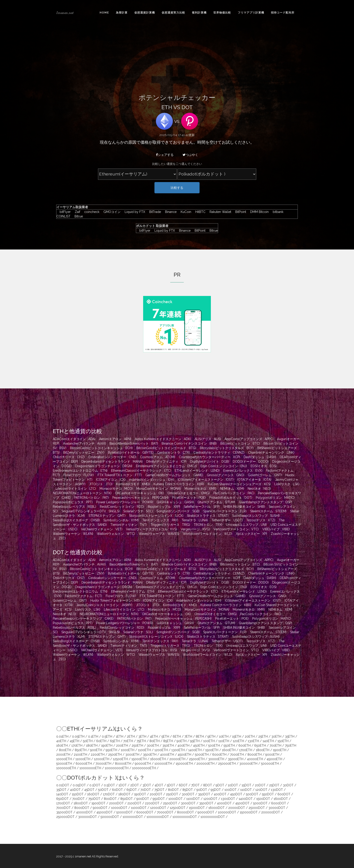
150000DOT (249, 812)
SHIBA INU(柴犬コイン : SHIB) (244, 507)
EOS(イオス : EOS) (264, 466)
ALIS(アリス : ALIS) (208, 439)
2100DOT (134, 803)
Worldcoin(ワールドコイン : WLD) (208, 534)
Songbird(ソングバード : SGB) (178, 511)
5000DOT (260, 803)
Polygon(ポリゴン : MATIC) (275, 498)
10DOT (233, 785)
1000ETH (128, 750)
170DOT (109, 794)
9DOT (220, 785)
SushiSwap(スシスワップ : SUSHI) (256, 516)
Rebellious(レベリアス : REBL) (75, 507)
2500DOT (170, 803)
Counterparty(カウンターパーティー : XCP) (209, 457)
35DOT (61, 790)
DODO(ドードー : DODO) (251, 462)
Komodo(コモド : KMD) (133, 484)
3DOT (147, 785)
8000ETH (255, 755)
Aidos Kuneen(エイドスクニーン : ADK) (163, 439)
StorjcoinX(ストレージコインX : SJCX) (156, 516)
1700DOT (63, 803)
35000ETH (236, 759)
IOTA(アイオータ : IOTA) (254, 480)
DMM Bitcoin (258, 212)
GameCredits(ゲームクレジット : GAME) (174, 475)
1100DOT (193, 799)
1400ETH (195, 750)
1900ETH (280, 750)
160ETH (62, 746)
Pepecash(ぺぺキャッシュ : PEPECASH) (141, 498)
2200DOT (152, 803)
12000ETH (102, 759)
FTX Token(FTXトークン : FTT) (120, 475)
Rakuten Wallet (219, 212)
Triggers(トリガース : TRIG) (170, 525)
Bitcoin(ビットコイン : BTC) (240, 443)
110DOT (246, 790)
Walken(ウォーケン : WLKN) (73, 534)
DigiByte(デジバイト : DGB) (210, 462)
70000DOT (165, 812)
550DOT (268, 794)
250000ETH (227, 764)
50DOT (103, 790)
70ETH (128, 741)
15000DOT (197, 808)
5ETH (165, 736)
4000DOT (224, 803)
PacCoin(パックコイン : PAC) (234, 493)
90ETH (182, 741)
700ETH (275, 746)
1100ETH (144, 750)
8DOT (208, 785)
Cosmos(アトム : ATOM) (158, 457)
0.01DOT (63, 785)
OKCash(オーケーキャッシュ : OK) (140, 493)
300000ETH (248, 764)
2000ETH (63, 755)
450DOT (236, 794)
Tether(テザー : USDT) (227, 520)
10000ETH (64, 759)
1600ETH (229, 750)
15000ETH (139, 759)
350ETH (168, 746)
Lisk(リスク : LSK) (287, 484)
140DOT (62, 794)
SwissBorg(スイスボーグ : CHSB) (76, 520)
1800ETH (263, 750)
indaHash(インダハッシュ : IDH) (152, 480)
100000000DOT (185, 817)
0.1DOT (95, 785)
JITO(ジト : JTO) (101, 484)
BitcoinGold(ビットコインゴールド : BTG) (166, 448)
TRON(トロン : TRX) (208, 525)
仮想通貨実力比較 (173, 13)
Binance (170, 212)
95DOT (216, 790)
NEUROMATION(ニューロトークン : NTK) (82, 493)
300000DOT (87, 817)
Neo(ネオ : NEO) (259, 489)
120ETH (238, 741)
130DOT (277, 790)
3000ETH (132, 755)
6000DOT (279, 803)
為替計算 (122, 13)
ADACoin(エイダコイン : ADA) (74, 439)
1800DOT (81, 803)
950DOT (159, 799)
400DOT (220, 794)
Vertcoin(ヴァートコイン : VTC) (236, 529)
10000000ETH (90, 768)
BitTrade (154, 212)
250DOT (172, 794)
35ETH (290, 736)
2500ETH (115, 755)
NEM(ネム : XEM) (232, 489)
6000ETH (219, 755)
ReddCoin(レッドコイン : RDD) (122, 507)
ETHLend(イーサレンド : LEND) (197, 471)
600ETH (245, 746)
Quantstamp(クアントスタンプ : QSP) (265, 502)
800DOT (110, 799)
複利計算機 (199, 13)
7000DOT (63, 808)
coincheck (91, 212)
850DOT (127, 799)
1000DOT (176, 799)
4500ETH (184, 755)
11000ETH (83, 759)
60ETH (101, 741)
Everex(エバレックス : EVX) (243, 471)
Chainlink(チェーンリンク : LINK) (271, 452)
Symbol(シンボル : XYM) (121, 520)
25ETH (263, 736)
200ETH (122, 746)
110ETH (224, 741)
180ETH (92, 746)
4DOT (159, 785)
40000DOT (84, 812)
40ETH (61, 741)
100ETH (209, 741)
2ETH (131, 736)
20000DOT (237, 808)
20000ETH (177, 759)
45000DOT (105, 812)
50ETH (88, 741)
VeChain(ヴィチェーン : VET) (102, 529)
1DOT (123, 785)
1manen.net (65, 13)
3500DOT (206, 803)
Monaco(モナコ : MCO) (116, 489)
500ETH (214, 746)
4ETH (154, 736)
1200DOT (210, 799)
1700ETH (246, 750)
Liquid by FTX (134, 212)
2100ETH (80, 755)
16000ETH (158, 759)
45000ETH (274, 759)
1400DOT (246, 799)
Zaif (76, 212)
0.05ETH (78, 736)
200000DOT (271, 812)
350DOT (204, 794)
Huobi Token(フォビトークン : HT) (115, 600)
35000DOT (64, 812)
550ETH (229, 746)
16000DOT (217, 808)
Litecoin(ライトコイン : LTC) (76, 489)
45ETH (75, 741)
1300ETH (178, 750)
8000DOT (82, 808)
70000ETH (103, 764)
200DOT (156, 794)
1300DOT (228, 799)
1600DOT (281, 799)
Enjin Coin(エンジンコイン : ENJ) (224, 466)
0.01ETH (62, 736)
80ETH (155, 741)
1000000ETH (66, 768)
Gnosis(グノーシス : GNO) (226, 475)
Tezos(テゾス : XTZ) (261, 520)
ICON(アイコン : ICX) (111, 480)
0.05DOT (79, 785)
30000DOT (277, 808)
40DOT (75, 790)
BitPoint (240, 212)
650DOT (62, 799)
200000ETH (205, 764)
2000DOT (116, 803)
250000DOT (65, 817)
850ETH (81, 750)
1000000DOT (133, 817)
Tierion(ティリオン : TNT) (129, 525)
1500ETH (212, 750)
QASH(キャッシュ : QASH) (175, 502)
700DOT (78, 799)
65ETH (115, 741)
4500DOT (242, 803)
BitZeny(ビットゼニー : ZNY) (84, 452)
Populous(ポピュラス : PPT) (73, 502)
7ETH (188, 736)
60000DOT (145, 812)
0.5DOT (109, 785)
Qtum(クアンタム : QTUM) (216, 502)
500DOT (252, 794)
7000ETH (237, 755)
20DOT (260, 785)
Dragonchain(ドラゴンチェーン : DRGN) (104, 466)
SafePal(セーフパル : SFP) (202, 507)
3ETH (142, 736)
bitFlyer (64, 212)
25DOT (274, 785)
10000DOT (119, 808)
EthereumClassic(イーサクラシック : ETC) (141, 471)
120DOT (261, 790)
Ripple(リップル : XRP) (164, 507)
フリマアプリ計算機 (251, 13)
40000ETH (255, 759)
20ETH (250, 736)
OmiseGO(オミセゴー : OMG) (189, 493)
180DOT (124, 794)
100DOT (231, 790)
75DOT (159, 790)
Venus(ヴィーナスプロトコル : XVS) (151, 529)
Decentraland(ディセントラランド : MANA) (112, 462)
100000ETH (163, 764)
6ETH (177, 736)
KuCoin (185, 212)
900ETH (96, 750)
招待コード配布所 (283, 13)
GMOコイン (111, 212)
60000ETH (84, 764)
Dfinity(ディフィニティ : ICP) (166, 462)
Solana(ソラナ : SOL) (138, 511)
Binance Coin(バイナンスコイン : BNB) (189, 443)
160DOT (93, 794)
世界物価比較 (222, 13)
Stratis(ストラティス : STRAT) (208, 516)
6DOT (183, 785)
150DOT (78, 794)
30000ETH (216, 759)
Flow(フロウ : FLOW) (79, 475)
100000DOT (227, 812)
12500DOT (178, 808)
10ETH (224, 736)
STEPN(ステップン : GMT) (107, 516)
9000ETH (272, 755)
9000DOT (100, 808)
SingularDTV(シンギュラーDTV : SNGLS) (91, 511)
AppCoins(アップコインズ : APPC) (249, 439)
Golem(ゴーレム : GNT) (265, 475)
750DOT (94, 799)
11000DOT (139, 808)
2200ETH (98, 755)
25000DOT (257, 808)
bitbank (277, 212)
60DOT (117, 790)
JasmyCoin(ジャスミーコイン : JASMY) (104, 605)
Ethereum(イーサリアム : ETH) (133, 591)
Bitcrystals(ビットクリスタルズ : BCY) (227, 448)
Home (104, 13)
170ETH (77, 746)
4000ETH (167, 755)
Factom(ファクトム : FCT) (84, 596)
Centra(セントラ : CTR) (174, 452)
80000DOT (185, 812)
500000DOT (110, 817)
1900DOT (98, 803)
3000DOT (188, 803)
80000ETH (123, 764)
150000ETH (184, 764)
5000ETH (202, 755)
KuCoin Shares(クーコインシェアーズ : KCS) (239, 484)
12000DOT (158, 808)
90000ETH (143, 764)
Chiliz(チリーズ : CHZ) (69, 457)
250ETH (137, 746)
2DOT (135, 785)
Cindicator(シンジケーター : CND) (112, 457)
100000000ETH (117, 768)
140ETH (268, 741)
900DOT (143, 799)
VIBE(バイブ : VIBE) (276, 529)
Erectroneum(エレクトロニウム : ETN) (80, 471)
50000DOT (125, 812)
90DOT (202, 790)
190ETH (107, 746)
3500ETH (150, 755)
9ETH (211, 736)
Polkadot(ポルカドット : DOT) (231, 498)
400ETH (183, 746)
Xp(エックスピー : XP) (252, 534)
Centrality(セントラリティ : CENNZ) (219, 452)
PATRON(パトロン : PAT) (92, 498)
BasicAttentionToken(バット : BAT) (134, 443)
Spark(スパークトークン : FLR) (225, 511)
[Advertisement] (177, 59)
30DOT (288, 785)
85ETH (168, 741)
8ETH (200, 736)
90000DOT (206, 812)
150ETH (283, 741)
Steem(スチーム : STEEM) (268, 511)
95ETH (195, 741)
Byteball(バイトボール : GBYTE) (131, 452)
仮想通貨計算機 (145, 13)
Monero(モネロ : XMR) (200, 489)
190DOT (140, 794)
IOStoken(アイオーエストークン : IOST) (206, 480)
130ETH (253, 741)
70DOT (146, 790)
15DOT (246, 785)
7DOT (195, 785)
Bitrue (77, 216)
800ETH (65, 750)
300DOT (188, 794)
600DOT (284, 794)
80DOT (173, 790)
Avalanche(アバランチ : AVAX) (84, 443)
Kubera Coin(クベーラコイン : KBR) (179, 484)
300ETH (153, 746)
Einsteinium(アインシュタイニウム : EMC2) (166, 466)
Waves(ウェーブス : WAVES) (159, 534)
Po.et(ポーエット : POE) (189, 498)
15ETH (237, 736)
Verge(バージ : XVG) (195, 529)
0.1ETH (93, 736)
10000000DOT (158, 817)
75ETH (141, 741)
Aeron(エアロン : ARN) (115, 439)
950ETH (111, 750)
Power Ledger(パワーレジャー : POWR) (125, 502)
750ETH (291, 746)
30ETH (276, 736)
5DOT (171, 785)
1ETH (120, 736)
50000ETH (64, 764)
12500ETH (120, 759)
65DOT (132, 790)
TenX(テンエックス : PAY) (160, 520)
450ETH (199, 746)
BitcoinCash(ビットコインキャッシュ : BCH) (101, 448)
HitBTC (199, 212)
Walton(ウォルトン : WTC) (116, 534)
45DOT (89, 790)
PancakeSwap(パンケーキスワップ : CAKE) (83, 619)
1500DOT (263, 799)
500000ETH (270, 764)
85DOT (188, 790)
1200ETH (161, 750)
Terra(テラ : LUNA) (195, 520)
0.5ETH (107, 736)
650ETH (260, 746)
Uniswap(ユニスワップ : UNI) (246, 525)
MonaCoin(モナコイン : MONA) (159, 489)
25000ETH (197, 759)
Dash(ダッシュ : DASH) (260, 457)
